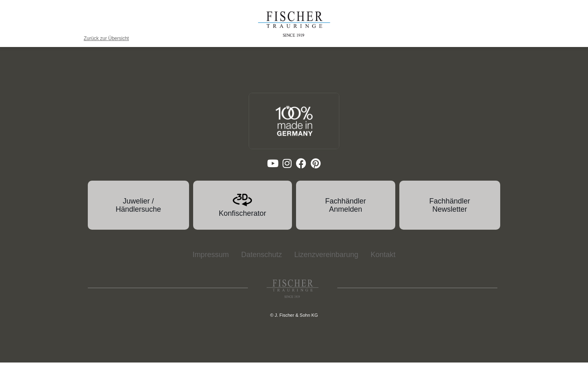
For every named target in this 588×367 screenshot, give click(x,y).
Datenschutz (261, 260)
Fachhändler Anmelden (345, 210)
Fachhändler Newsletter (450, 210)
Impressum (210, 260)
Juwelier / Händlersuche (138, 210)
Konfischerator (243, 219)
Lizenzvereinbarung (326, 260)
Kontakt (383, 260)
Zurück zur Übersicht (106, 38)
